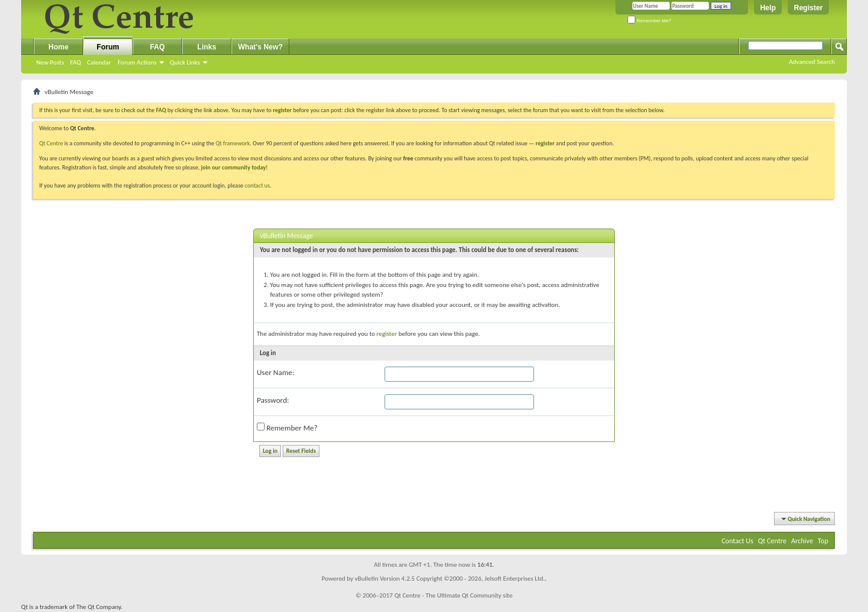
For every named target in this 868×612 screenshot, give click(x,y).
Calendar (99, 62)
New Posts (50, 62)
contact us (257, 185)
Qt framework (233, 143)
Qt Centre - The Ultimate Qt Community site (453, 595)
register (545, 143)
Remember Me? (649, 21)
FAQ (75, 62)
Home (58, 47)
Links (206, 47)
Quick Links (185, 62)
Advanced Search (812, 62)
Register (808, 8)
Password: (273, 400)
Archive (802, 541)
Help (768, 8)
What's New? (260, 47)
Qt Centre (51, 143)
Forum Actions (137, 62)
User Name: (275, 372)
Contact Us (737, 541)
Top (823, 541)
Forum (108, 47)
